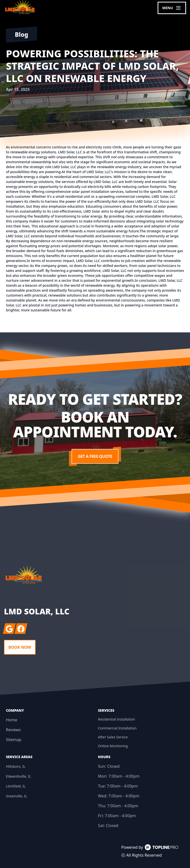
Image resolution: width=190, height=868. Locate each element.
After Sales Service (113, 737)
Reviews (13, 730)
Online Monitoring (113, 746)
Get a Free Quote (95, 456)
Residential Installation (117, 719)
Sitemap (14, 740)
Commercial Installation (117, 728)
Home (12, 720)
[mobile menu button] (172, 8)
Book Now (20, 647)
